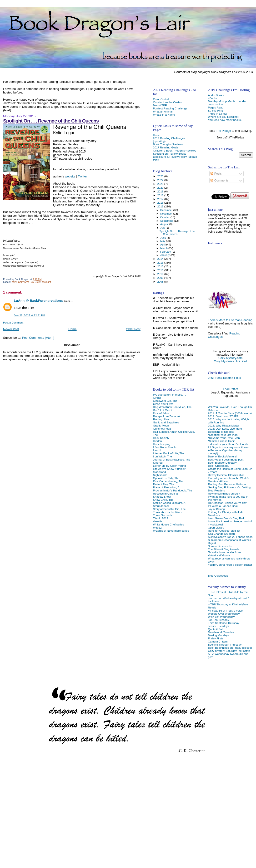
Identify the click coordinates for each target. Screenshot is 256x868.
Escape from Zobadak (167, 416)
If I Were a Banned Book (223, 506)
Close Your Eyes (163, 404)
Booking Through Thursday (225, 645)
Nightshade (160, 475)
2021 (161, 184)
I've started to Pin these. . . (169, 395)
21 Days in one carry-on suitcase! (229, 447)
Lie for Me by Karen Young (169, 466)
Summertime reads (220, 546)
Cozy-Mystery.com (230, 358)
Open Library (216, 527)
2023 (161, 176)
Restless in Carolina (165, 493)
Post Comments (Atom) (38, 338)
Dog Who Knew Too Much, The (172, 407)
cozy (14, 282)
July (163, 228)
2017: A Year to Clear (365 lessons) (230, 413)
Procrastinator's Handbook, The (172, 490)
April (163, 245)
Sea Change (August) (221, 534)
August (165, 224)
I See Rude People (165, 447)
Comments (219, 181)
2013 (161, 262)
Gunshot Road (162, 429)
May (163, 241)
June (163, 238)
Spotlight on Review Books (169, 154)
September (167, 221)
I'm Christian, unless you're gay (227, 503)
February (166, 252)
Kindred (158, 463)
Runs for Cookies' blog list (224, 531)
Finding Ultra (161, 419)
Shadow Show (162, 497)
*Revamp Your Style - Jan (224, 438)
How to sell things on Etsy (224, 493)
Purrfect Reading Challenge (170, 108)
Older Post (133, 329)
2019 (161, 191)
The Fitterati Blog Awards (223, 549)
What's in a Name (164, 115)
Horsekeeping (161, 444)
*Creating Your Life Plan (223, 435)
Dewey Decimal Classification (226, 475)
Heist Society (161, 438)
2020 (161, 188)
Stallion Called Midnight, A (169, 503)
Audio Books (216, 95)
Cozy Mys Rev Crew (29, 282)
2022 (161, 180)
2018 (161, 195)
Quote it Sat (215, 629)
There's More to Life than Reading (230, 320)
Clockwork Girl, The (165, 401)
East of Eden (161, 413)
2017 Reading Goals (166, 147)
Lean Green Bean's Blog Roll (226, 518)
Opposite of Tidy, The (166, 478)
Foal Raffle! (230, 389)
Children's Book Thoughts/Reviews (174, 150)
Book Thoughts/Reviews (168, 144)
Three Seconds (162, 515)
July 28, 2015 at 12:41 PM (29, 315)
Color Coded (161, 99)
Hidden (157, 441)
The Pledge (223, 131)
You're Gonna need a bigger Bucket (230, 565)
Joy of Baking (216, 509)
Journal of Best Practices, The (171, 459)
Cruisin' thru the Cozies (167, 102)
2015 (161, 206)
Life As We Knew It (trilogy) (170, 469)
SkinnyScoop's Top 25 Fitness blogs (230, 537)
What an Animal (163, 111)
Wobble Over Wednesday (224, 614)
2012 (161, 266)
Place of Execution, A (166, 487)
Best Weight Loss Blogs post (226, 459)
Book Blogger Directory (222, 463)
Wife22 (157, 527)
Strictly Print (215, 110)
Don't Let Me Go (163, 410)
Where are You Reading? (223, 117)
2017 (161, 199)
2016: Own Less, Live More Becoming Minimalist (225, 430)
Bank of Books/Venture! (222, 456)
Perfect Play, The (163, 484)
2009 (161, 278)
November (167, 214)
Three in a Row (217, 114)
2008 (161, 282)
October (165, 217)
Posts (216, 174)
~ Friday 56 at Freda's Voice (225, 611)
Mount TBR (160, 105)
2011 (161, 270)
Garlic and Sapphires (166, 422)
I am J (157, 450)
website (70, 176)
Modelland (159, 472)
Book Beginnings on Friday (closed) (230, 648)
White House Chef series (168, 524)
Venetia (158, 521)
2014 (161, 259)
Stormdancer (161, 506)
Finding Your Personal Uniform (227, 484)
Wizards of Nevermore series (171, 531)
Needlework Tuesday (221, 632)
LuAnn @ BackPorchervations (38, 301)
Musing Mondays (218, 635)
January (165, 255)
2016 (161, 203)
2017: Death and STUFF (223, 416)
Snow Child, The (163, 500)
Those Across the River (167, 512)
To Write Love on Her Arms (225, 552)
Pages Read (216, 107)
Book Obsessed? (218, 466)
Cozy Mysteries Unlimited (230, 361)
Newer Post (11, 329)
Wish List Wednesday (221, 617)
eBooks (213, 98)
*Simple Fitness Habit (221, 441)
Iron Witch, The (162, 456)
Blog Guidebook (218, 576)
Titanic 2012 (160, 518)
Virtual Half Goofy (219, 555)
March (164, 248)
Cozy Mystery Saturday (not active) (230, 651)
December (167, 210)
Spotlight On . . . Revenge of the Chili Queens (51, 121)
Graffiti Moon (161, 425)
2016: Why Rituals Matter (224, 425)
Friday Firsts (216, 638)
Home (73, 329)
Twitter (82, 176)
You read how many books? (225, 120)
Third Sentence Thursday (223, 623)
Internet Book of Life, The (168, 453)
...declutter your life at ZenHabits (228, 444)
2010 (161, 274)
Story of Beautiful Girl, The (169, 509)
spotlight (46, 282)
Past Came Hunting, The (168, 481)
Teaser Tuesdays (218, 626)
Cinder (157, 398)
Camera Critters (218, 641)
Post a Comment (13, 323)
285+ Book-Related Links (224, 378)
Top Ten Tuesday (218, 620)
